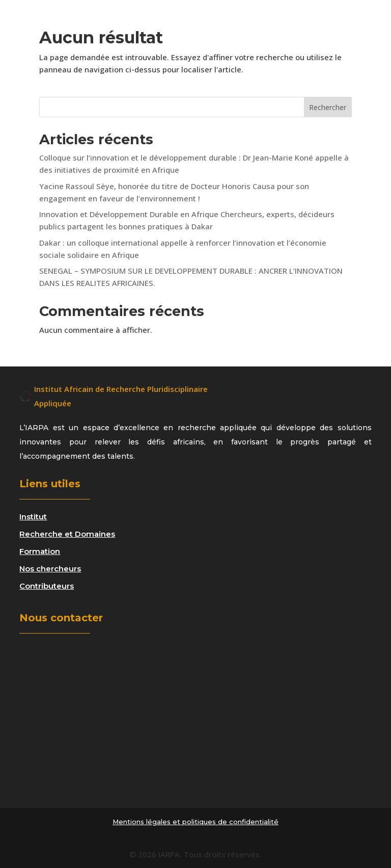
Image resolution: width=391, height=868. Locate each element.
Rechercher (328, 107)
